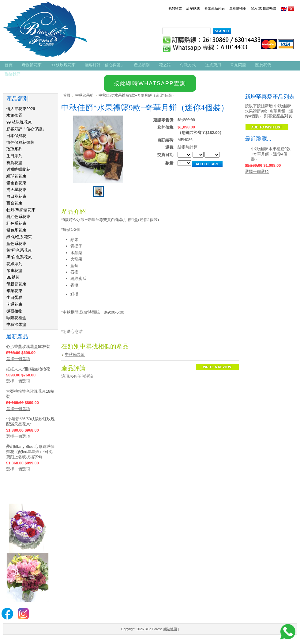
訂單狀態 (193, 8)
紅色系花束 (16, 223)
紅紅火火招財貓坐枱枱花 (28, 369)
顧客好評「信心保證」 (26, 129)
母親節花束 (16, 284)
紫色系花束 (16, 230)
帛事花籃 (14, 271)
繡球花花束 (16, 176)
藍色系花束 (16, 244)
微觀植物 (14, 311)
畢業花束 (14, 291)
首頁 (67, 95)
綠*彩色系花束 (19, 237)
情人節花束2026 (21, 109)
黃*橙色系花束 (19, 250)
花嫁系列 (14, 264)
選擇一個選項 (18, 359)
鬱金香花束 (16, 183)
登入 (254, 8)
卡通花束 (14, 304)
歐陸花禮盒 (16, 318)
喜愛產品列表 (215, 8)
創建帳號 (269, 8)
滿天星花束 (16, 190)
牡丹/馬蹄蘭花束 (21, 210)
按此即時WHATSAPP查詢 (150, 83)
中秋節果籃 (16, 324)
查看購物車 (238, 8)
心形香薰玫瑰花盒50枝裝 (28, 347)
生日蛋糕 (14, 297)
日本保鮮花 (16, 136)
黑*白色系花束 (19, 257)
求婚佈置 (14, 115)
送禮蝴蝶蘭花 (18, 169)
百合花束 (14, 203)
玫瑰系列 (14, 149)
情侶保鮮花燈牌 (20, 142)
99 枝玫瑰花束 (19, 122)
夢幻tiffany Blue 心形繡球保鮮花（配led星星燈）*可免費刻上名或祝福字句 (30, 452)
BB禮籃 (13, 277)
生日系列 (14, 156)
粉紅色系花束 (18, 217)
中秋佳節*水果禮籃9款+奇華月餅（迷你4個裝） (271, 154)
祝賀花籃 (14, 163)
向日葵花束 (16, 196)
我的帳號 (175, 8)
